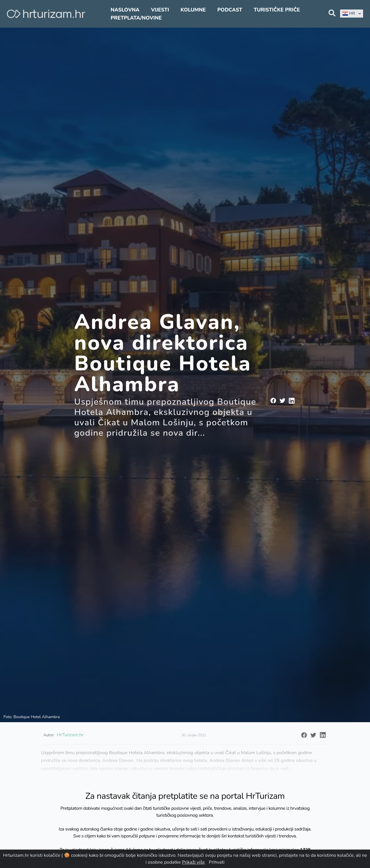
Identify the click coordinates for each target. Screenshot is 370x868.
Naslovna (125, 10)
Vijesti (160, 10)
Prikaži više (193, 862)
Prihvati (217, 862)
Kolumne (193, 10)
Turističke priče (277, 10)
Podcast (230, 10)
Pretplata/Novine (136, 18)
